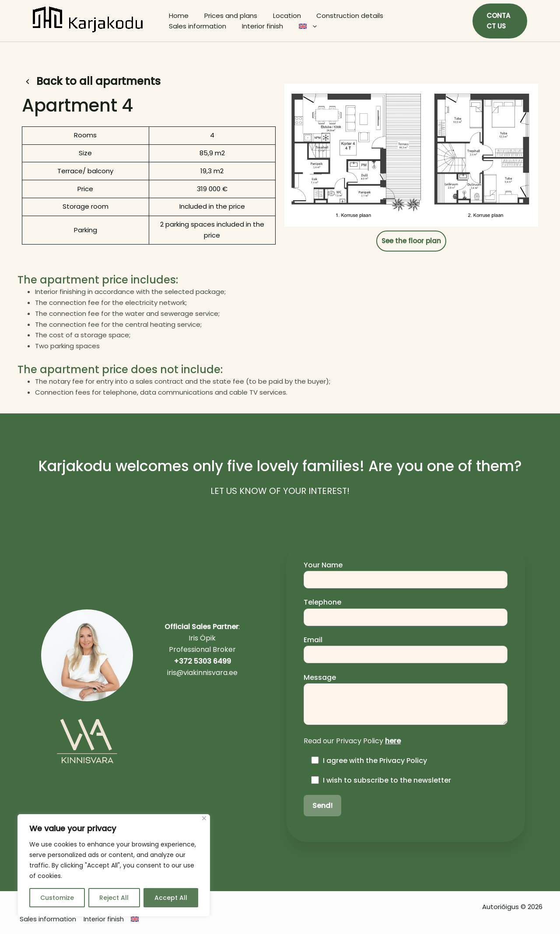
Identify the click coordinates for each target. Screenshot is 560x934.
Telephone (406, 611)
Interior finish (188, 26)
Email (406, 649)
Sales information (416, 16)
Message (406, 700)
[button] (499, 21)
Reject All (114, 898)
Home (177, 16)
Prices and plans (227, 16)
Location (280, 16)
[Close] (204, 818)
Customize (57, 898)
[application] (236, 26)
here (393, 741)
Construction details (341, 16)
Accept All (171, 898)
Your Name (406, 574)
